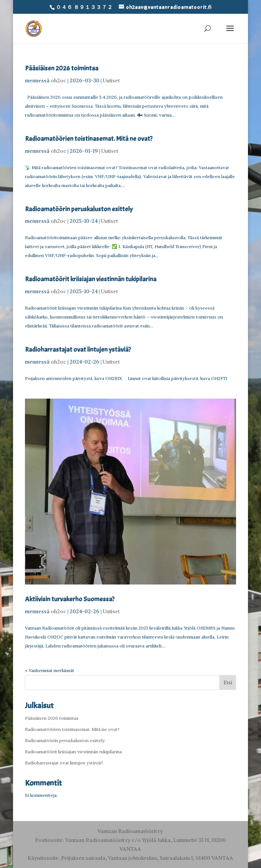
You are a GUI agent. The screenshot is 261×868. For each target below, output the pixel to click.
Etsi (228, 682)
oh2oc (58, 80)
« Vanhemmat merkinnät (50, 670)
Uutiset (111, 80)
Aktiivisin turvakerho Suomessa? (70, 599)
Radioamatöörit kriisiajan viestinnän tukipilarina (91, 279)
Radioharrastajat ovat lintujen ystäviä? (78, 350)
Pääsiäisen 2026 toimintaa (62, 68)
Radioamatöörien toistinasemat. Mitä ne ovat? (89, 139)
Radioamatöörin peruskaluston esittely (79, 209)
